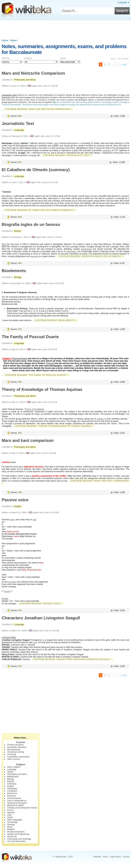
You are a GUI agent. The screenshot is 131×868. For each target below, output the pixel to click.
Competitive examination (18, 757)
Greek (10, 817)
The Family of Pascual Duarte (30, 337)
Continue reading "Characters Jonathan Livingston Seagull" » (73, 659)
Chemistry (12, 784)
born (35, 642)
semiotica (107, 150)
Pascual (50, 363)
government (86, 249)
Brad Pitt (6, 244)
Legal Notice (115, 857)
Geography (12, 789)
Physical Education (16, 832)
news (56, 143)
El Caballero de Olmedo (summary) (36, 170)
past (35, 520)
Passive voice (15, 500)
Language (19, 130)
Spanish (11, 813)
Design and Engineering (18, 834)
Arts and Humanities (16, 841)
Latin (9, 815)
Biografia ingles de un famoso (31, 224)
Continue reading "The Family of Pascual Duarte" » (37, 375)
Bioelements (14, 271)
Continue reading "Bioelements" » (56, 320)
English (18, 506)
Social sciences (14, 798)
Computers (12, 791)
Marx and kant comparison (28, 440)
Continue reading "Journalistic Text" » (67, 155)
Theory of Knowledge (34, 409)
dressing (34, 256)
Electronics (12, 793)
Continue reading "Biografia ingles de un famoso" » (91, 256)
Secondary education (17, 747)
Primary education (15, 745)
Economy (11, 796)
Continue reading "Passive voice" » (41, 604)
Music (10, 827)
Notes (13, 40)
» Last (123, 64)
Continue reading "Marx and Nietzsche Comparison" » (38, 109)
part (37, 297)
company (12, 582)
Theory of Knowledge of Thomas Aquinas (42, 389)
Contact (126, 857)
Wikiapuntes (61, 857)
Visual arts (12, 837)
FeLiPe (7, 591)
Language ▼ (123, 2)
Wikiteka (97, 857)
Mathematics (13, 777)
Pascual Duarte (20, 359)
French (10, 810)
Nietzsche (6, 97)
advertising (71, 251)
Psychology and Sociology (19, 839)
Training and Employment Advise (22, 808)
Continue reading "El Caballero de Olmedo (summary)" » (40, 210)
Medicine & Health (15, 805)
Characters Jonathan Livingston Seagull (41, 618)
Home (5, 40)
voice (12, 520)
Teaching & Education (17, 803)
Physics (11, 781)
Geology (11, 825)
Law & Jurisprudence (17, 801)
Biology (18, 277)
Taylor (87, 196)
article (16, 143)
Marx (123, 95)
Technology (12, 822)
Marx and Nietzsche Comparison (33, 73)
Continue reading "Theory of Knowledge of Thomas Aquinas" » (54, 426)
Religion (11, 829)
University (12, 754)
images (100, 419)
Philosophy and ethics (25, 80)
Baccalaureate (14, 750)
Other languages (15, 820)
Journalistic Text (18, 123)
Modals (5, 599)
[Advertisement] (65, 30)
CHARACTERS (9, 638)
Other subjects (14, 767)
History (17, 231)
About (105, 857)
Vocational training (16, 752)
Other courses (14, 759)
